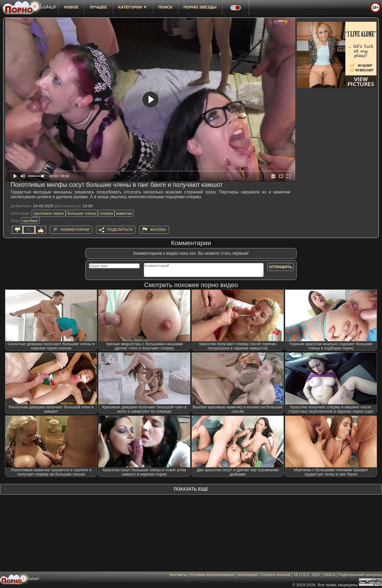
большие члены (82, 213)
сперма (106, 213)
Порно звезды (200, 7)
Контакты (178, 575)
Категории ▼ (133, 7)
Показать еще (191, 489)
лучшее (98, 7)
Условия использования (212, 575)
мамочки (124, 213)
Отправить (281, 267)
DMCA (330, 575)
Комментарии (75, 230)
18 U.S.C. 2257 (307, 575)
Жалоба (158, 230)
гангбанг (30, 221)
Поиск (165, 7)
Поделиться (120, 230)
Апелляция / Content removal (264, 575)
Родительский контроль (360, 575)
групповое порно (49, 213)
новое (71, 7)
